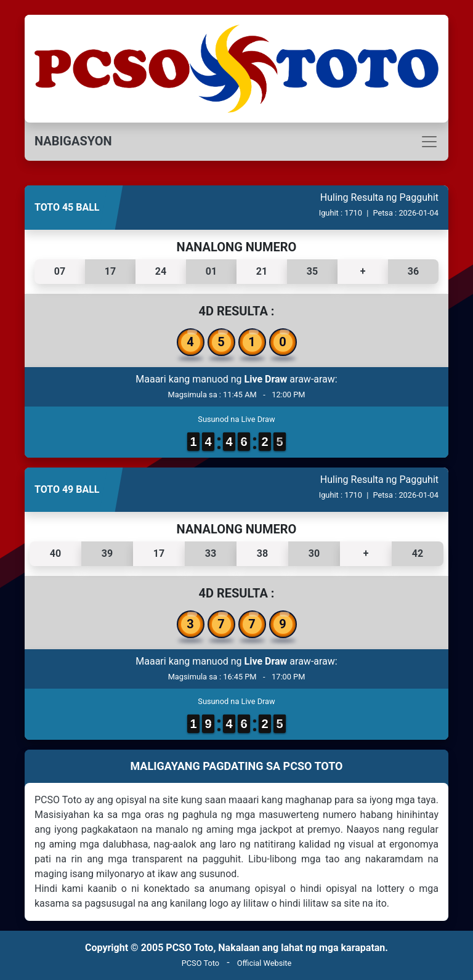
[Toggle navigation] (236, 142)
